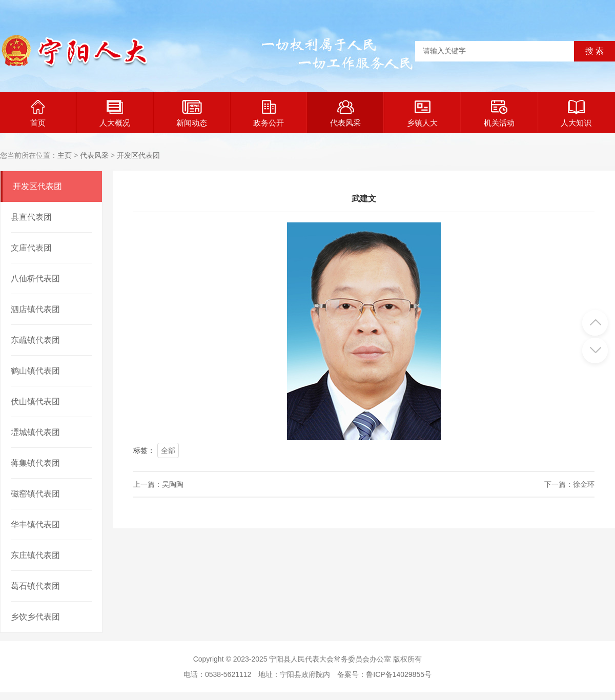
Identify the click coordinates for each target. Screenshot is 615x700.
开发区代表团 (138, 155)
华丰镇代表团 (35, 524)
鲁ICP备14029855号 (399, 674)
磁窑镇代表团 (35, 494)
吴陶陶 (173, 484)
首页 (38, 114)
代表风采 (345, 114)
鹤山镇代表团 (35, 371)
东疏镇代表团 (35, 340)
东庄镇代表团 (35, 555)
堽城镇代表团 (35, 432)
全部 (168, 450)
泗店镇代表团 (35, 309)
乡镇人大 (422, 114)
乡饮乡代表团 (35, 617)
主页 (65, 155)
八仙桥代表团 (35, 279)
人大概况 (115, 114)
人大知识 (576, 114)
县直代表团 (31, 217)
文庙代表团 (31, 248)
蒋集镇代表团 (35, 463)
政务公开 (269, 114)
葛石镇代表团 (35, 586)
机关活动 (499, 114)
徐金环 (584, 484)
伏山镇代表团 (35, 402)
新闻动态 (192, 114)
